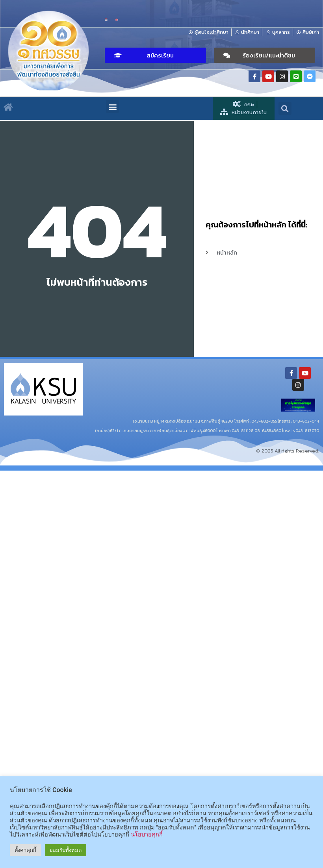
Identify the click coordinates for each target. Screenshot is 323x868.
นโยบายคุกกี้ (147, 835)
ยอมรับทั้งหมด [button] (66, 850)
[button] (155, 55)
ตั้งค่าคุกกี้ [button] (25, 850)
